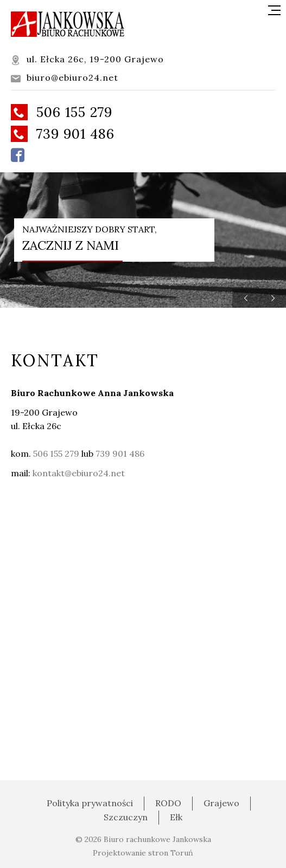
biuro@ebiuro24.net (65, 78)
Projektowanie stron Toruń (143, 853)
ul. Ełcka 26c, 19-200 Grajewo (87, 59)
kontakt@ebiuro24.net (79, 473)
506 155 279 (62, 112)
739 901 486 (63, 134)
